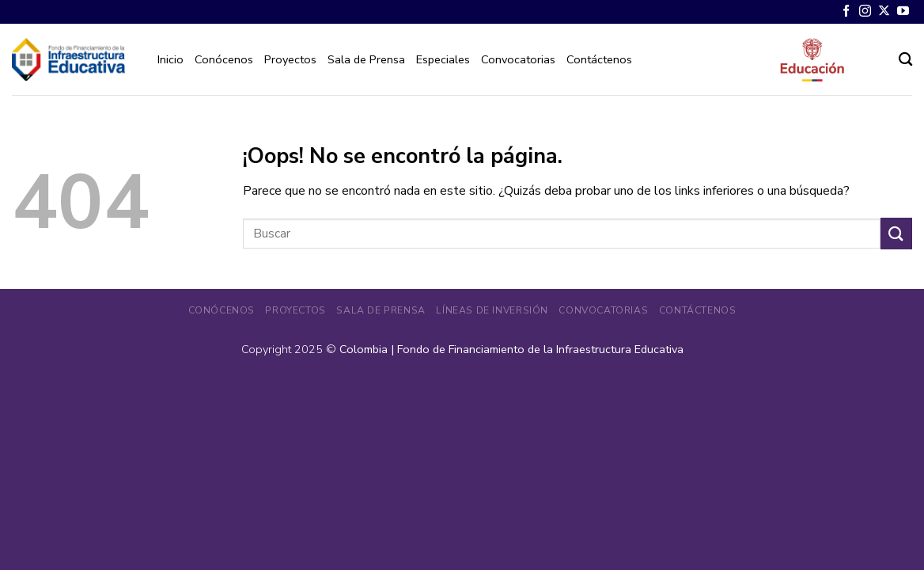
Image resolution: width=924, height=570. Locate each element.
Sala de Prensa (366, 59)
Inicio (170, 59)
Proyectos (290, 59)
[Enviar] (896, 233)
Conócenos (224, 59)
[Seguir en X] (884, 11)
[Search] (905, 60)
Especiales (443, 59)
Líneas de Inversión (492, 310)
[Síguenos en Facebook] (846, 11)
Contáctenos (599, 59)
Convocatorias (518, 59)
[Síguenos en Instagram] (865, 11)
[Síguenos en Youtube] (903, 11)
